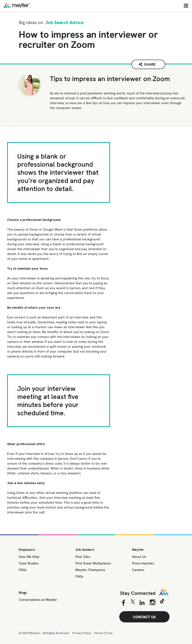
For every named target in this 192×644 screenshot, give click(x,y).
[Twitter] (133, 603)
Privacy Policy (82, 633)
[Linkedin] (142, 603)
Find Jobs (83, 557)
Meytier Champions (90, 570)
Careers (138, 570)
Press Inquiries (143, 563)
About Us (139, 557)
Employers (27, 550)
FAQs (23, 570)
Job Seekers (85, 550)
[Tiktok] (162, 602)
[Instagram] (153, 602)
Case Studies (29, 563)
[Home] (29, 6)
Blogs (23, 592)
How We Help (29, 557)
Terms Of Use (103, 633)
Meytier (138, 550)
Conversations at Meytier (38, 600)
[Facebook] (123, 603)
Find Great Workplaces (93, 563)
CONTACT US (144, 617)
